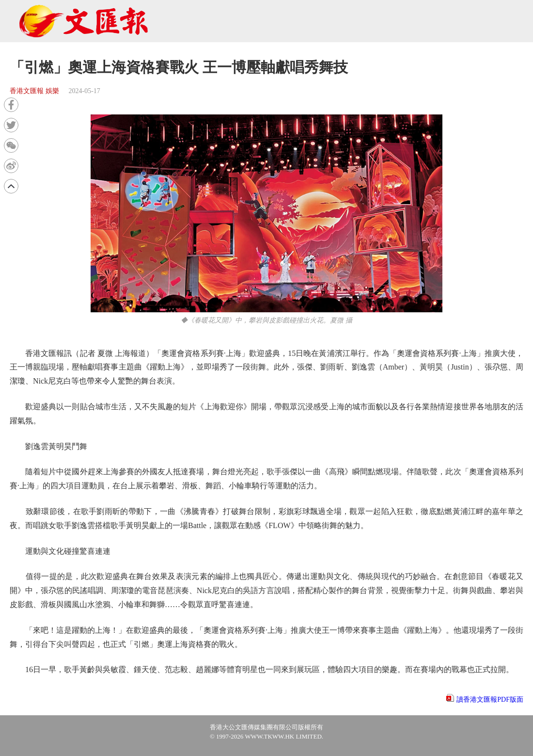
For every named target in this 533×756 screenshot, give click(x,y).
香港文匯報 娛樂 (34, 91)
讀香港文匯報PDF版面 (490, 700)
